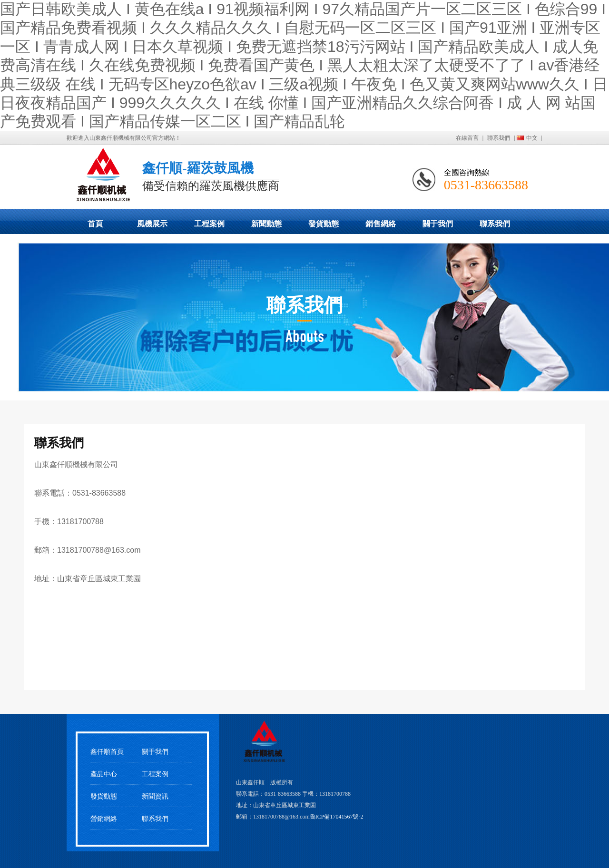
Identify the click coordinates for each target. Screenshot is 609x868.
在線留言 (467, 138)
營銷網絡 (104, 819)
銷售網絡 (381, 224)
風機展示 (152, 224)
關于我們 (438, 224)
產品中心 (104, 774)
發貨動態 (324, 224)
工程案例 (209, 224)
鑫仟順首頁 (107, 752)
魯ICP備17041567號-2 (337, 817)
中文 (532, 138)
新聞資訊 (155, 796)
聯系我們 (499, 138)
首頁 (95, 224)
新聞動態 (266, 224)
